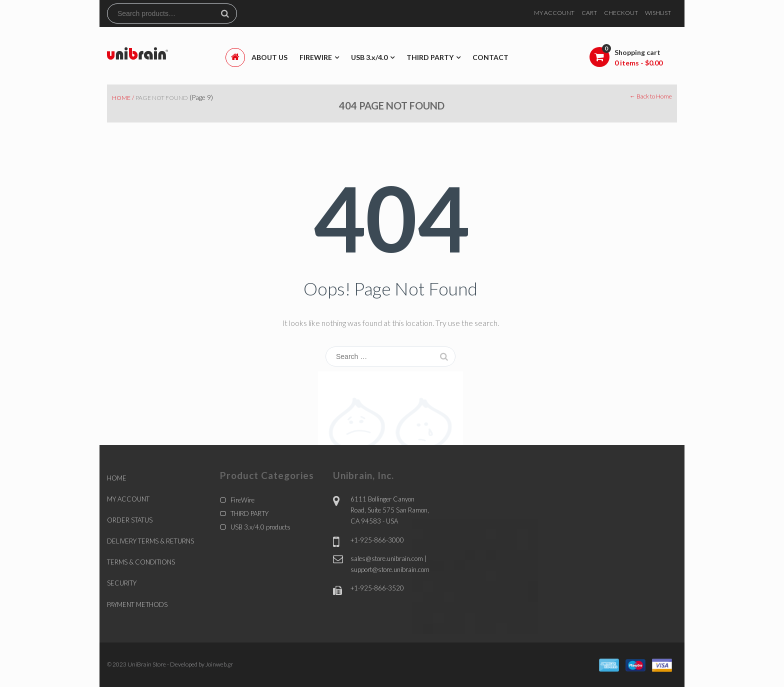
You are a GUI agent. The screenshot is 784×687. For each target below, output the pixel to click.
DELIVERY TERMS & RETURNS (150, 541)
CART (589, 13)
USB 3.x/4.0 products (260, 527)
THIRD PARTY (249, 513)
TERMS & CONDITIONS (141, 562)
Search (229, 13)
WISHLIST (658, 13)
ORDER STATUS (130, 520)
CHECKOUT (621, 13)
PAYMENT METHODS (137, 604)
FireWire (242, 500)
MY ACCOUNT (554, 13)
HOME (117, 478)
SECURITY (122, 583)
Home (121, 98)
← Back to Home (651, 96)
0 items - (638, 63)
